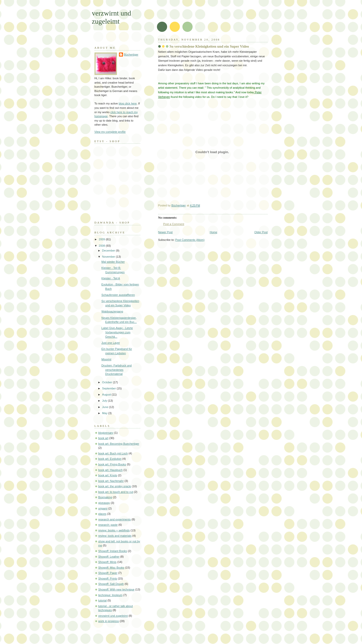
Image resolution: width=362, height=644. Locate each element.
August (107, 395)
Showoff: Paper (108, 573)
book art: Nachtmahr (111, 481)
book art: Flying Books (112, 464)
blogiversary (106, 433)
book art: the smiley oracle (115, 486)
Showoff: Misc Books (111, 568)
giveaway (104, 503)
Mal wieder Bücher (113, 262)
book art (103, 438)
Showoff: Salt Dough (111, 584)
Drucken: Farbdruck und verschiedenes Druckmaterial (117, 370)
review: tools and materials (115, 536)
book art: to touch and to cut (116, 492)
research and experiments (115, 519)
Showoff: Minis (108, 562)
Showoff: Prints (108, 579)
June (106, 407)
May (105, 413)
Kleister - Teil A (111, 278)
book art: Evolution (110, 459)
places (102, 514)
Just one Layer (111, 343)
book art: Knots (108, 475)
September (109, 388)
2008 (102, 246)
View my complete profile (110, 132)
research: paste (108, 525)
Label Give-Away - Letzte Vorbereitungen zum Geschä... (117, 332)
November (109, 257)
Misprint (106, 359)
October (108, 382)
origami (103, 508)
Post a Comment (174, 224)
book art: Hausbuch (111, 470)
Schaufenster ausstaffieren (118, 295)
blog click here (128, 103)
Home (213, 232)
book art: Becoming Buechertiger (119, 444)
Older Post (261, 232)
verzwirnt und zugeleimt (112, 17)
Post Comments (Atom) (190, 240)
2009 (102, 239)
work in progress (109, 621)
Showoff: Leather (109, 557)
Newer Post (165, 232)
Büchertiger (131, 55)
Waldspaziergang (112, 311)
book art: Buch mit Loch (113, 453)
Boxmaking (105, 497)
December (109, 251)
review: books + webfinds (114, 530)
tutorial (103, 600)
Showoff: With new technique (116, 589)
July (105, 401)
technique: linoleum (110, 595)
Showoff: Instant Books (113, 551)
